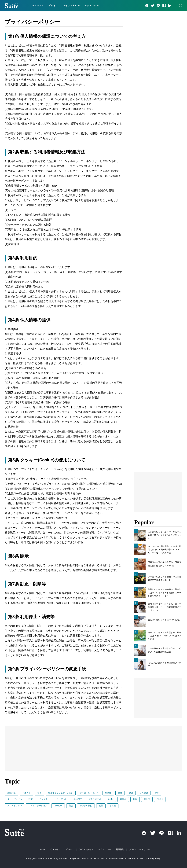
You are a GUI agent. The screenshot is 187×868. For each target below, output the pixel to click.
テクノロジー (92, 6)
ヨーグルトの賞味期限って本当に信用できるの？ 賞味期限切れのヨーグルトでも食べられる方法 (165, 550)
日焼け (160, 799)
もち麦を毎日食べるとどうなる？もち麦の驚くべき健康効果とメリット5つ (165, 535)
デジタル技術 (86, 806)
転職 (31, 799)
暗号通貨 (144, 793)
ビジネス (53, 6)
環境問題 (11, 793)
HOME (43, 849)
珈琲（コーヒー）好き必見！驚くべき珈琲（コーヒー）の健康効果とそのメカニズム (165, 607)
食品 (101, 806)
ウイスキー (45, 799)
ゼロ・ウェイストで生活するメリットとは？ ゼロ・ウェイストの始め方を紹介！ (165, 636)
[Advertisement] (158, 492)
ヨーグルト (62, 799)
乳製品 (123, 799)
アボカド (26, 793)
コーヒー (58, 806)
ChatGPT (78, 799)
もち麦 (113, 806)
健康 (131, 793)
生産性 (108, 793)
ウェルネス (38, 6)
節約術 (147, 799)
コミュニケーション (38, 806)
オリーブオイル (15, 799)
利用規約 (120, 849)
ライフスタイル (71, 6)
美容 (71, 806)
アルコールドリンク (89, 793)
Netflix (110, 799)
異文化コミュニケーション (61, 793)
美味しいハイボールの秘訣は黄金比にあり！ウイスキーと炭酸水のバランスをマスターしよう (165, 593)
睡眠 (135, 799)
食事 (157, 793)
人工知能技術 (95, 799)
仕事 (39, 793)
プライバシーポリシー (139, 849)
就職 (120, 793)
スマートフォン (15, 806)
